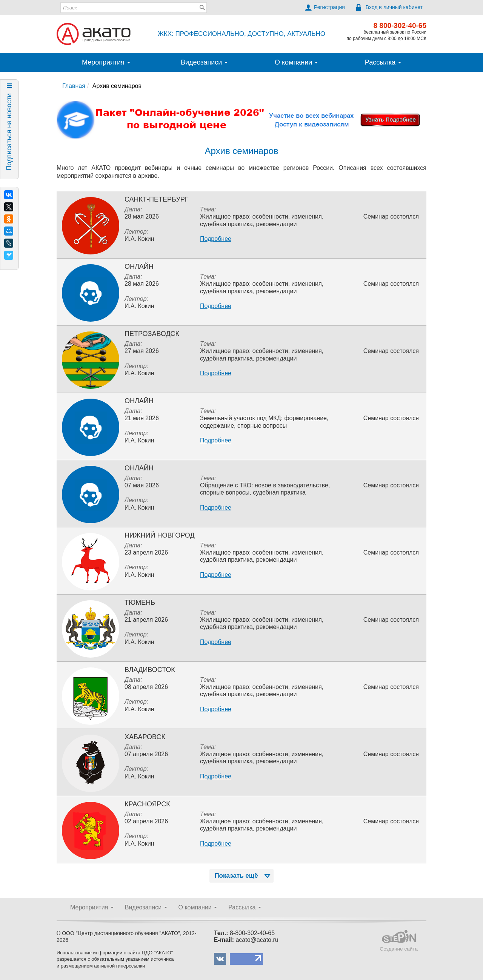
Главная (74, 86)
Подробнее (216, 239)
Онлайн (139, 267)
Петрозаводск (152, 334)
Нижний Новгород (160, 535)
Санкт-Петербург (157, 199)
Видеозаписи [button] (204, 62)
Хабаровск (145, 737)
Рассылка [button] (383, 62)
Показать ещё (243, 876)
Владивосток (150, 670)
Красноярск (147, 804)
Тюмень (140, 602)
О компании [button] (296, 62)
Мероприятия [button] (106, 62)
